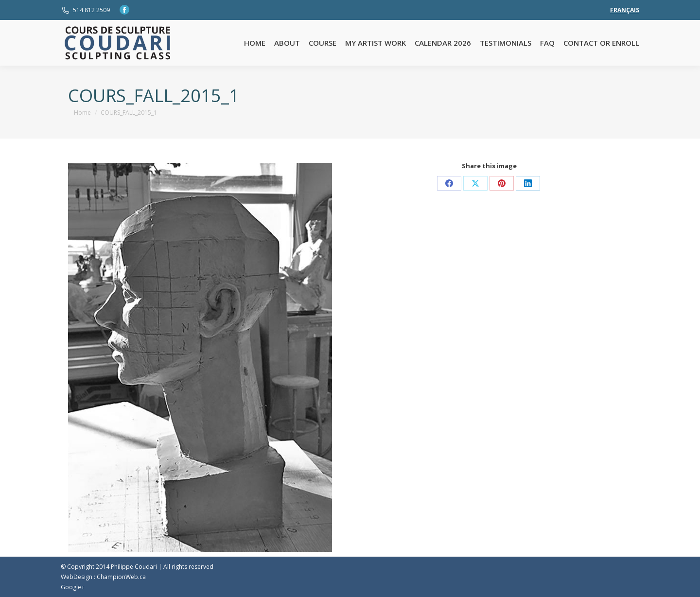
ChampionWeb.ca (121, 577)
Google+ (73, 587)
